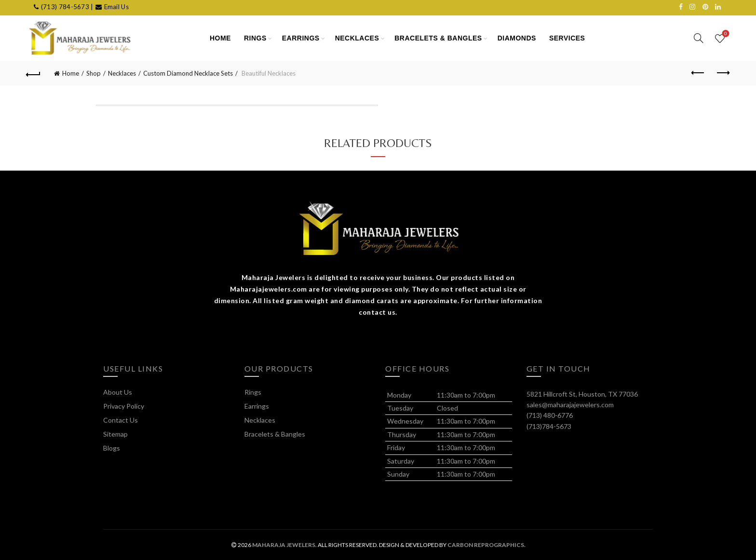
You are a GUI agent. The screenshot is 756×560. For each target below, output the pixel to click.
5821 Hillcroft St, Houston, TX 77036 (582, 394)
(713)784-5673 (549, 426)
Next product (722, 73)
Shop (94, 73)
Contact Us (121, 420)
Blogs (112, 448)
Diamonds (517, 38)
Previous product (698, 73)
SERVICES (567, 38)
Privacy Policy (124, 406)
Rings (255, 38)
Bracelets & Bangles (438, 38)
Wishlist (724, 34)
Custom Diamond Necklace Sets (188, 73)
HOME (220, 38)
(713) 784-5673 (65, 7)
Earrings (301, 38)
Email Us (116, 7)
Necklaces (357, 38)
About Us (118, 392)
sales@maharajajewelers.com (570, 405)
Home (71, 73)
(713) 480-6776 (550, 415)
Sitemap (115, 434)
